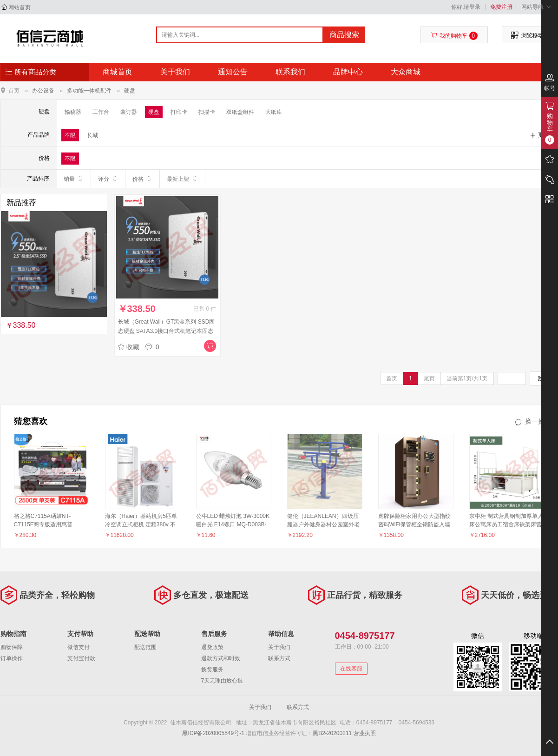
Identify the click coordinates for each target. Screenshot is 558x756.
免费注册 (501, 7)
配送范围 (145, 647)
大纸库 (274, 112)
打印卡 (179, 112)
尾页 (429, 378)
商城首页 (118, 72)
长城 (92, 135)
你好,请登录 (466, 7)
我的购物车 (454, 36)
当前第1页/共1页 (467, 378)
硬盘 (130, 91)
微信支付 (79, 647)
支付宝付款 (81, 658)
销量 (74, 179)
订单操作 (12, 658)
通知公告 (233, 72)
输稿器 (73, 112)
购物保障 (12, 647)
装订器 (129, 112)
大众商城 (406, 72)
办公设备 (43, 91)
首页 (14, 90)
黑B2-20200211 (332, 733)
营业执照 (365, 733)
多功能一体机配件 (89, 91)
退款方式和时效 (221, 658)
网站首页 (20, 7)
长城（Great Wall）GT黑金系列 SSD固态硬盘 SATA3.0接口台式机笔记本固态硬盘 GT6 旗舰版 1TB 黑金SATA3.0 (167, 331)
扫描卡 (207, 112)
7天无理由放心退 (222, 681)
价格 (142, 179)
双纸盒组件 (240, 112)
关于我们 (175, 72)
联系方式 (279, 658)
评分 (108, 179)
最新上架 (182, 179)
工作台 (101, 112)
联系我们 (290, 72)
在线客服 (351, 669)
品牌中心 (348, 72)
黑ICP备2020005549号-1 (213, 733)
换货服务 (212, 670)
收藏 (129, 347)
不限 (70, 135)
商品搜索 (344, 35)
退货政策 (212, 647)
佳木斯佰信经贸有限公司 (50, 38)
